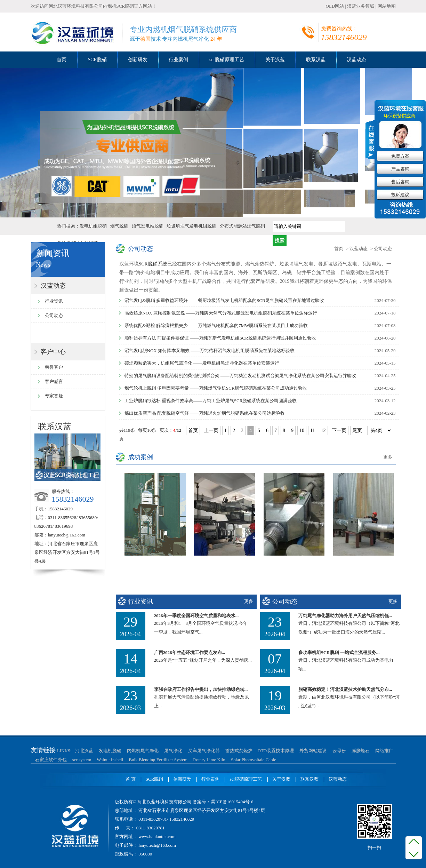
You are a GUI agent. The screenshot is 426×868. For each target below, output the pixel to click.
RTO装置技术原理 (276, 751)
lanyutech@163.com (67, 535)
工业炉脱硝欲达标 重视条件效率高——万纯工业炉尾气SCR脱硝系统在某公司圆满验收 (211, 401)
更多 (388, 457)
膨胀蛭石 (361, 751)
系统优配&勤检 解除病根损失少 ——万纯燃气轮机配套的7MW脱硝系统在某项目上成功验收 (216, 325)
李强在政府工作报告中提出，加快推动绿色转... (201, 689)
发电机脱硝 (110, 751)
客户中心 (53, 352)
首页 (62, 60)
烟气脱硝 (119, 226)
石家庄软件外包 (51, 760)
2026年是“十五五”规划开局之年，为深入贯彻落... (203, 660)
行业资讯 (54, 301)
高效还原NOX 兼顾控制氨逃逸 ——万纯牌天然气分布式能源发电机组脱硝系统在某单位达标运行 (221, 313)
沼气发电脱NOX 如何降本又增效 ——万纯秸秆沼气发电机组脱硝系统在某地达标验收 (210, 351)
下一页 (339, 431)
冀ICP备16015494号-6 (232, 802)
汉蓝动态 (356, 60)
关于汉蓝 (275, 60)
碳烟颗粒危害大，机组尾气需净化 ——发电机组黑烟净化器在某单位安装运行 (202, 363)
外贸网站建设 (313, 751)
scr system (82, 760)
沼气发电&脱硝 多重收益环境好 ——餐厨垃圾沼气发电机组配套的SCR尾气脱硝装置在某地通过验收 (224, 300)
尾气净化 (173, 751)
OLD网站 (335, 6)
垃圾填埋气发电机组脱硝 (191, 226)
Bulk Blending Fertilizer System (158, 760)
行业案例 (178, 60)
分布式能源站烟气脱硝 (242, 226)
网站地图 (387, 6)
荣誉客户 (54, 367)
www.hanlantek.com (156, 837)
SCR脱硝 (97, 60)
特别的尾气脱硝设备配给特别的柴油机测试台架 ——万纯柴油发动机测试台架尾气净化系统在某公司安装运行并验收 (240, 376)
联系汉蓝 (316, 60)
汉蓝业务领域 (361, 6)
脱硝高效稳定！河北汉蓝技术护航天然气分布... (345, 689)
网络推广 (384, 751)
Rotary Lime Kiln (209, 760)
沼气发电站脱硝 (148, 226)
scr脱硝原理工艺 (227, 60)
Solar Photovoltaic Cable (254, 760)
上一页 (211, 431)
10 (302, 431)
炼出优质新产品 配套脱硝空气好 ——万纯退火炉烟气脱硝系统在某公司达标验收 (205, 413)
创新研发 (138, 60)
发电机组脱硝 (93, 226)
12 (323, 431)
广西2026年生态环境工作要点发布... (190, 652)
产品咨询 (400, 169)
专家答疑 (54, 396)
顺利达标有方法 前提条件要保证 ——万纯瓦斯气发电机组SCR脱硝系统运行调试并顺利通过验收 (220, 338)
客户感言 (54, 381)
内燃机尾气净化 (143, 751)
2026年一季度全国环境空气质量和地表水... (196, 616)
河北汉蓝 (84, 751)
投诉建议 (400, 195)
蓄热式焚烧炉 (239, 751)
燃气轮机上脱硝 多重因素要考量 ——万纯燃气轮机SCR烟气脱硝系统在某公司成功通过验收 (216, 388)
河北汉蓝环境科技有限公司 (76, 6)
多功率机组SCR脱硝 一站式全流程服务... (339, 652)
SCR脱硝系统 (153, 264)
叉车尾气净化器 (204, 751)
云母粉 (339, 751)
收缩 (370, 139)
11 (312, 431)
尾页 (357, 431)
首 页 (131, 779)
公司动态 (54, 315)
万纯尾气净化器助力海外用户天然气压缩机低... (345, 616)
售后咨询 (400, 182)
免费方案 (400, 156)
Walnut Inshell (110, 760)
